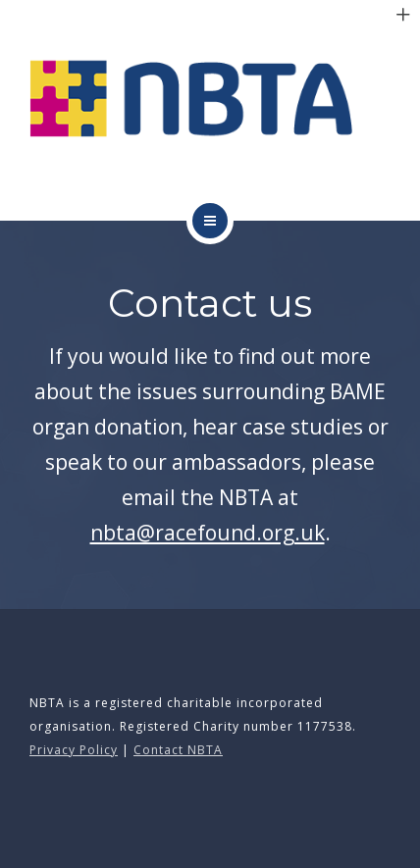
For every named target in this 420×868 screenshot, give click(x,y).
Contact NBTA (178, 750)
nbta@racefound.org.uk (208, 533)
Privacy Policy (74, 750)
